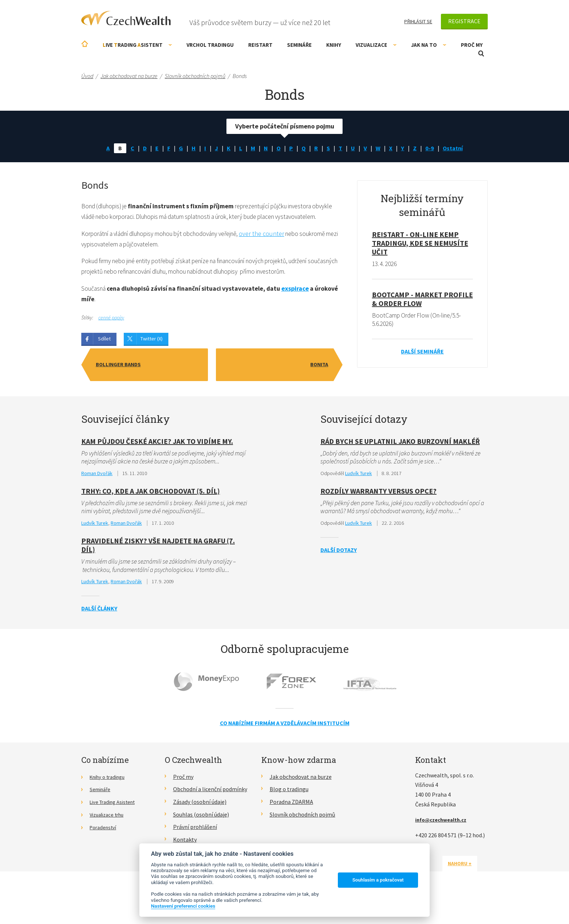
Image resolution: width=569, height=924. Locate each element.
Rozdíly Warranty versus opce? (378, 518)
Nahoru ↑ (470, 892)
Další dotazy (339, 578)
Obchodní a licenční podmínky (210, 818)
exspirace (303, 314)
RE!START (260, 45)
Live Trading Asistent (116, 830)
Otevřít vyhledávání (481, 54)
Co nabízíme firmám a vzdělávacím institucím (285, 752)
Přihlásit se (418, 21)
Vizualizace (376, 45)
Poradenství (105, 855)
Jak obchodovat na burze (301, 805)
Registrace (464, 21)
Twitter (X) (152, 365)
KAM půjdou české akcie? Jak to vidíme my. (157, 468)
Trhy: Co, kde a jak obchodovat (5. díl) (151, 518)
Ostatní (457, 149)
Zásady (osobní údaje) (200, 830)
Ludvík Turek (95, 551)
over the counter (279, 247)
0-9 (433, 149)
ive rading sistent (137, 45)
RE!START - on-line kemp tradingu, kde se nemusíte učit (420, 244)
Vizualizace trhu (109, 843)
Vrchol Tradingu (210, 45)
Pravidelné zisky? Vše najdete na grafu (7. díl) (158, 573)
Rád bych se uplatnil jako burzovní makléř (400, 468)
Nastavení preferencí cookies (183, 906)
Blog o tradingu (289, 818)
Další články (99, 637)
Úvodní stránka (85, 44)
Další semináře (422, 353)
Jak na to (429, 45)
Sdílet (104, 365)
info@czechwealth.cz (444, 848)
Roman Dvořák (97, 500)
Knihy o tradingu (110, 805)
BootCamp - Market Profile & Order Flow (422, 300)
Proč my (472, 45)
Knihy (334, 45)
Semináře (299, 45)
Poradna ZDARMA (291, 830)
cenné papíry (111, 344)
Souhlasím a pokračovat (378, 880)
